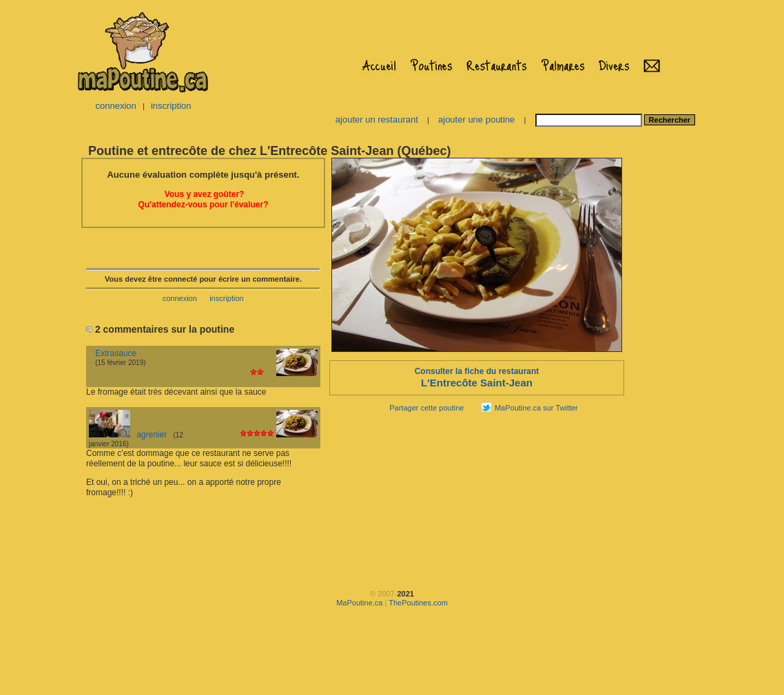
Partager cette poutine (426, 408)
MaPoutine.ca (359, 603)
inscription (171, 106)
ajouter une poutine (476, 120)
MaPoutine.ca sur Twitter (536, 408)
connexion (115, 106)
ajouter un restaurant (377, 120)
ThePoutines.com (418, 603)
